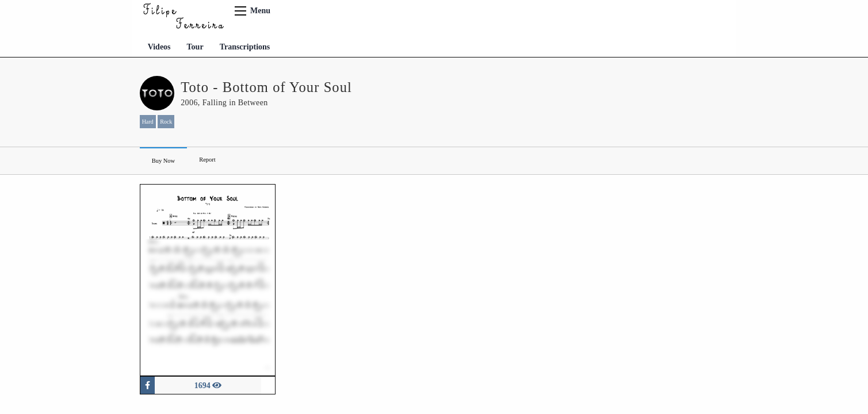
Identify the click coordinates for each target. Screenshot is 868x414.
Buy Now (164, 161)
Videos (159, 47)
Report (207, 160)
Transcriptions (245, 47)
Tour (195, 47)
